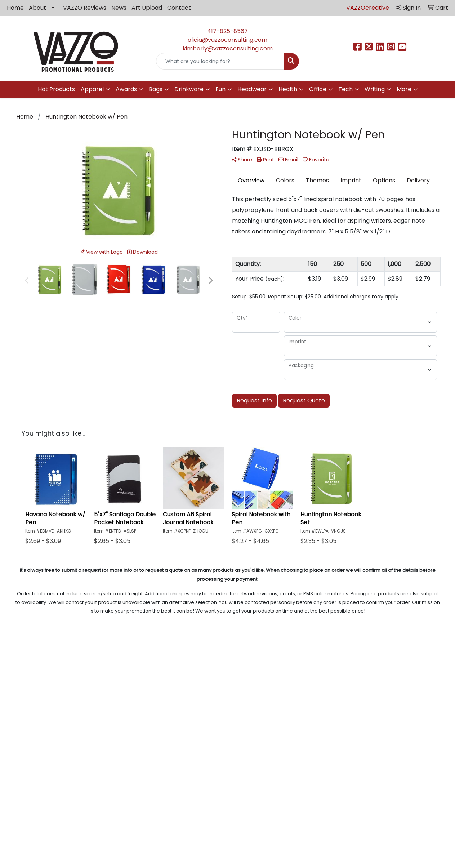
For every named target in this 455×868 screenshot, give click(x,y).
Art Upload (147, 8)
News (119, 8)
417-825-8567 (227, 31)
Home (15, 8)
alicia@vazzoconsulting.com (227, 40)
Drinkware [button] (189, 89)
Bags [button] (156, 89)
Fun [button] (220, 89)
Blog (171, 665)
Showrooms (284, 686)
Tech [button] (345, 89)
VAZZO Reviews (85, 8)
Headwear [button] (252, 89)
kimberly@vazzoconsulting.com (228, 48)
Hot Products (56, 89)
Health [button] (288, 89)
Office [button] (318, 89)
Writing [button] (375, 89)
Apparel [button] (92, 89)
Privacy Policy (284, 665)
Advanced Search (284, 675)
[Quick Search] (220, 61)
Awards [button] (126, 89)
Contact (179, 8)
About (37, 8)
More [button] (404, 89)
